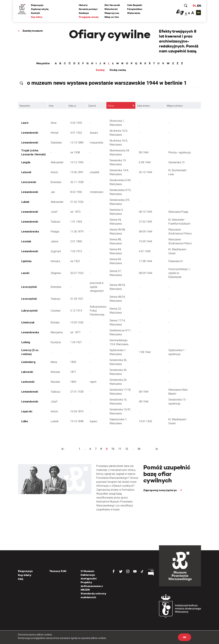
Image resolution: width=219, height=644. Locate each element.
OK (185, 637)
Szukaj (100, 70)
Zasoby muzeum (33, 31)
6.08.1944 (145, 162)
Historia (83, 5)
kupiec (94, 421)
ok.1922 (75, 261)
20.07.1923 (77, 273)
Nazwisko (25, 106)
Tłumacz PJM (58, 571)
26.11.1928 (77, 182)
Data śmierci (144, 106)
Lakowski (27, 372)
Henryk (55, 133)
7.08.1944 (145, 352)
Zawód (92, 106)
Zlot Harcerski (112, 5)
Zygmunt (56, 251)
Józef (54, 212)
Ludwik (55, 421)
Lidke (25, 421)
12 (127, 449)
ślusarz (94, 133)
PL (194, 6)
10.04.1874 (77, 411)
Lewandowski (30, 133)
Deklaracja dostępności (89, 577)
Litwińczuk (28, 322)
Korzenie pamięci (88, 9)
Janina (54, 241)
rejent (93, 382)
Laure (25, 123)
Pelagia (55, 232)
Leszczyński (29, 287)
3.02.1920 (76, 123)
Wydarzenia (134, 13)
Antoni (54, 172)
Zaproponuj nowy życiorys (160, 490)
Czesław (56, 311)
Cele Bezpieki (134, 5)
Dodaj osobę (118, 70)
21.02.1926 (77, 202)
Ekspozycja (37, 5)
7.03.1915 (76, 251)
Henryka (55, 261)
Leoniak (26, 241)
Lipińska (26, 261)
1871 (73, 372)
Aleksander (57, 162)
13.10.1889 (77, 143)
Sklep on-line (111, 17)
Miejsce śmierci (175, 106)
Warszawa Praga (178, 212)
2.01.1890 (76, 241)
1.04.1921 (76, 342)
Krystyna (56, 342)
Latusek (26, 172)
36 (139, 449)
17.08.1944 (145, 261)
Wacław (55, 372)
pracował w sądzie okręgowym (97, 287)
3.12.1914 (76, 311)
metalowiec (97, 192)
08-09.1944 (146, 232)
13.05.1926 (77, 322)
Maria (54, 362)
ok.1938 (75, 152)
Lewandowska (30, 232)
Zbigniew (56, 273)
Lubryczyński (29, 311)
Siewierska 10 (176, 162)
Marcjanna (57, 332)
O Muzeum (87, 571)
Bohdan (55, 322)
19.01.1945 (145, 421)
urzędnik (95, 172)
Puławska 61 (176, 261)
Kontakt (36, 13)
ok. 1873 (75, 212)
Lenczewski (29, 182)
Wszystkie (43, 63)
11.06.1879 (77, 232)
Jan (53, 192)
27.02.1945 (145, 222)
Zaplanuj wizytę (40, 9)
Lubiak (25, 202)
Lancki (25, 273)
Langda (26, 162)
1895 (73, 362)
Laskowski (28, 382)
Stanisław (56, 143)
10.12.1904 (77, 162)
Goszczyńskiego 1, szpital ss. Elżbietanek (179, 273)
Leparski (27, 411)
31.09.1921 (77, 299)
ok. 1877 (75, 332)
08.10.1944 (145, 212)
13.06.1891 (77, 172)
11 (120, 449)
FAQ (21, 579)
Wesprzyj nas (112, 13)
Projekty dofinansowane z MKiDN (92, 586)
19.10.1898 (77, 421)
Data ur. (72, 106)
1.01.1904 (76, 222)
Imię (51, 106)
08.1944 (144, 152)
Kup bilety (37, 17)
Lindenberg (28, 362)
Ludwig (26, 342)
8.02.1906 (76, 192)
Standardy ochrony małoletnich (93, 595)
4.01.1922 (76, 133)
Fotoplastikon (135, 9)
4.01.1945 (145, 251)
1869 (73, 382)
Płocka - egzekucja (180, 152)
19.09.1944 (145, 241)
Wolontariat (111, 9)
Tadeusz (55, 222)
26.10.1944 (145, 172)
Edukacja (84, 13)
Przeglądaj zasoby (89, 17)
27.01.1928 (77, 392)
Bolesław (56, 182)
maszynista (96, 143)
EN (199, 6)
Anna (54, 123)
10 (113, 449)
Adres (111, 106)
